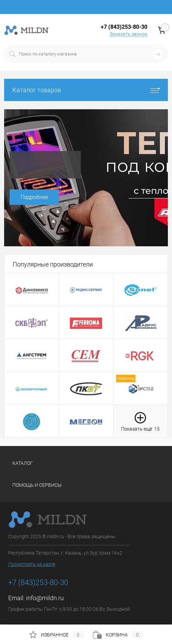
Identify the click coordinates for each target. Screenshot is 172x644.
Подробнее (34, 197)
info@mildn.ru (45, 598)
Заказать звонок (128, 34)
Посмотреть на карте (32, 564)
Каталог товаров (86, 90)
